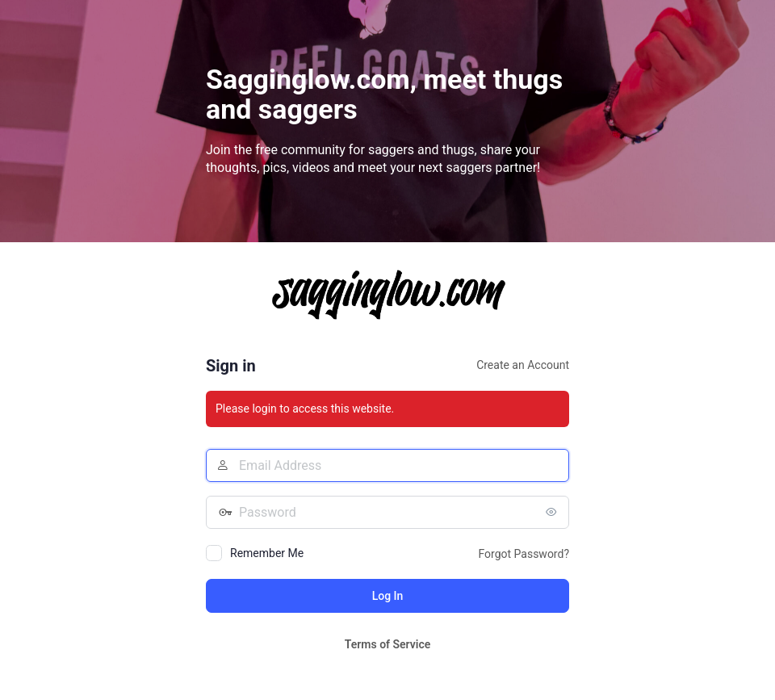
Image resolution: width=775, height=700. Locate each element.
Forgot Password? (524, 554)
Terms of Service (387, 644)
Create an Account (523, 365)
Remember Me (267, 553)
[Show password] (553, 512)
